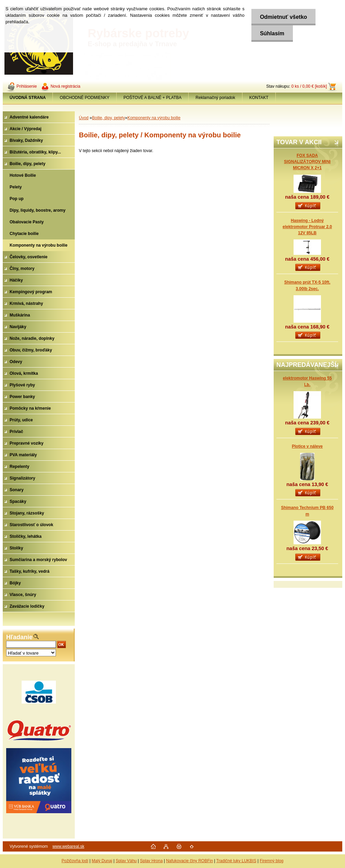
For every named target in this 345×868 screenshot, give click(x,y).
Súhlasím (272, 33)
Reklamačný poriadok (215, 98)
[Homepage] (28, 98)
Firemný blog (271, 861)
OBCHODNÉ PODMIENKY (85, 98)
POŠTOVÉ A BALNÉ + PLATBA (152, 98)
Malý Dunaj (102, 861)
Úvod (84, 118)
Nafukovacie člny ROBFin (189, 861)
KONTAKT (259, 98)
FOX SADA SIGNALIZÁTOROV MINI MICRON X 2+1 (307, 162)
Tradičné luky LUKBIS (236, 861)
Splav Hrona (151, 861)
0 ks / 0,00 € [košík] (309, 86)
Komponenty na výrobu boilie (154, 118)
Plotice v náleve (307, 446)
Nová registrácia (65, 86)
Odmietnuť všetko (283, 17)
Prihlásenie (27, 86)
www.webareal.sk (68, 846)
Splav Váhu (126, 861)
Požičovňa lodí (75, 861)
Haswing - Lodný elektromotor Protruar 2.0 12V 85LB (307, 227)
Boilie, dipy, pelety (108, 118)
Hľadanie (19, 637)
